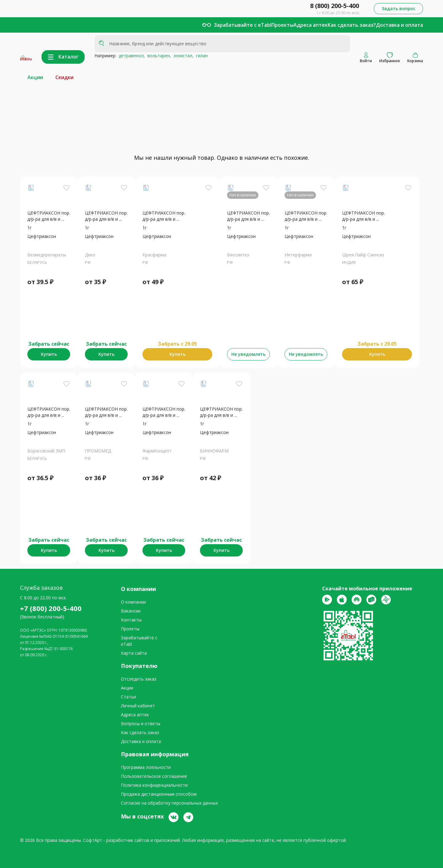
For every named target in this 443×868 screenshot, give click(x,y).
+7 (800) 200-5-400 (51, 608)
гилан (201, 56)
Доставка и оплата (399, 25)
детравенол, (131, 56)
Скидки (64, 77)
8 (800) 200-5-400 (335, 6)
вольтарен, (158, 56)
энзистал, (182, 56)
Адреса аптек (311, 25)
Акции (35, 77)
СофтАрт (93, 840)
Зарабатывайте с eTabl (243, 25)
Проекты (282, 25)
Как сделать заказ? (352, 25)
